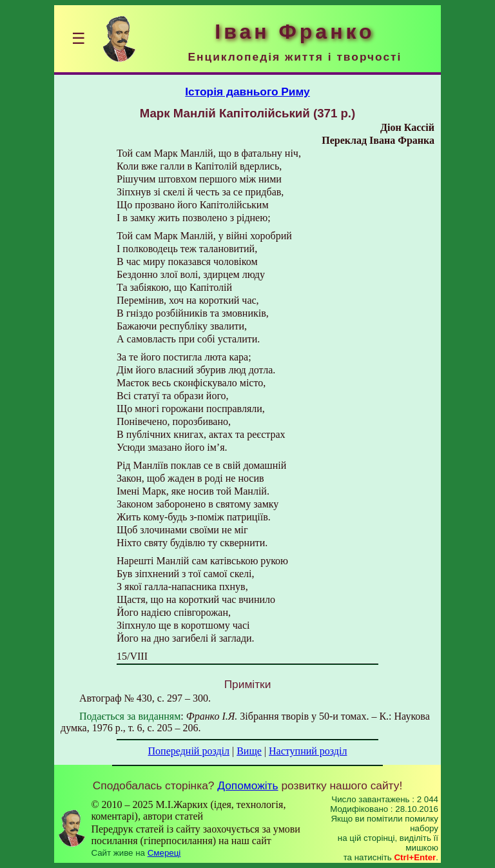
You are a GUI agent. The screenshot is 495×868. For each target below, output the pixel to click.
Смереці (164, 853)
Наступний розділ (308, 751)
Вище (249, 751)
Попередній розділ (189, 751)
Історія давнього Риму (247, 92)
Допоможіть (247, 785)
